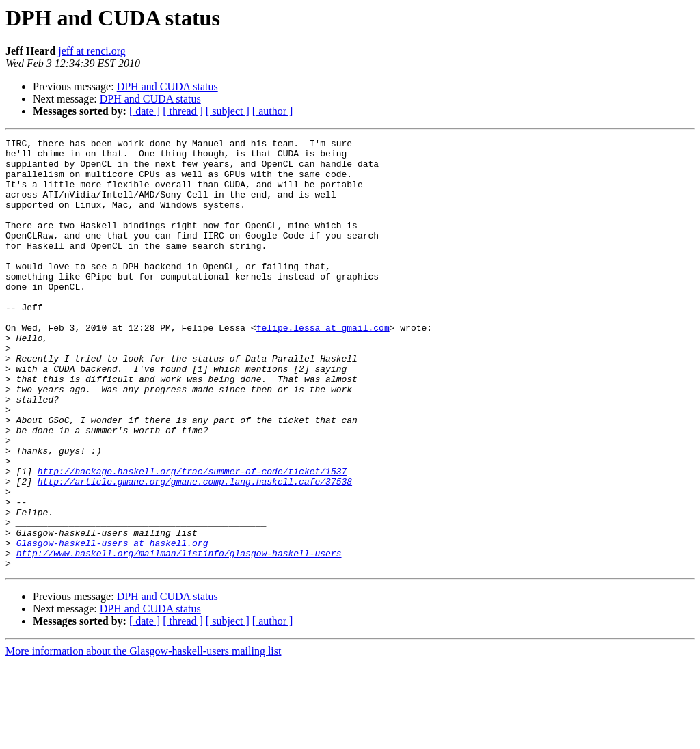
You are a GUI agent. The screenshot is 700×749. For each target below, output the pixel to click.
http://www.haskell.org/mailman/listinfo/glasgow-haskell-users (179, 637)
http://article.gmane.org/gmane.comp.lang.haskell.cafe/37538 (195, 551)
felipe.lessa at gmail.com (323, 366)
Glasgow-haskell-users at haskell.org (112, 625)
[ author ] (273, 111)
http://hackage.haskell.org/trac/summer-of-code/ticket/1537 (192, 539)
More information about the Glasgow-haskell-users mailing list (143, 737)
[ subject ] (228, 111)
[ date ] (145, 111)
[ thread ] (183, 111)
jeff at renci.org (92, 51)
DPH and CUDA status (167, 86)
